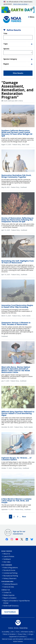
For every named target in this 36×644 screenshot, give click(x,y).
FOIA (17, 632)
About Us (7, 554)
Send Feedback (10, 612)
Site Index (7, 562)
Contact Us (6, 590)
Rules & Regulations (11, 568)
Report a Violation (10, 598)
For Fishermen (7, 565)
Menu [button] (31, 17)
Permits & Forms (9, 570)
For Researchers (7, 582)
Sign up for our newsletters (19, 533)
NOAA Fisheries (7, 551)
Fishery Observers (10, 578)
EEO (13, 632)
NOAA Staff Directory (11, 606)
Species (6, 49)
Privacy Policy (22, 634)
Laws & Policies (9, 556)
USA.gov (31, 634)
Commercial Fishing (10, 573)
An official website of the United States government (18, 3)
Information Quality (27, 632)
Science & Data (9, 587)
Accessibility (6, 632)
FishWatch (7, 559)
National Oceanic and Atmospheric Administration (17, 639)
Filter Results (18, 73)
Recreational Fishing (11, 576)
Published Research (10, 584)
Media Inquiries (9, 595)
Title (5, 34)
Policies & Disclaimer (9, 634)
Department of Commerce (17, 637)
